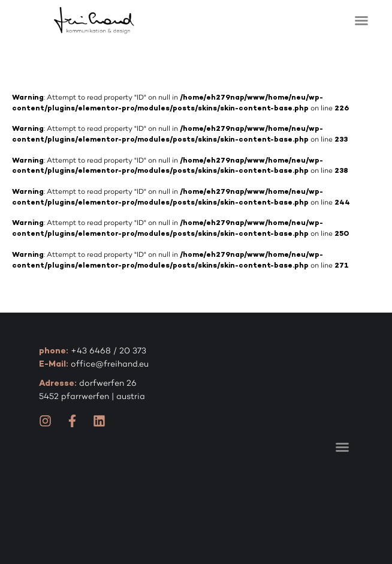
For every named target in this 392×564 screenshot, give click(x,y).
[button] (361, 20)
